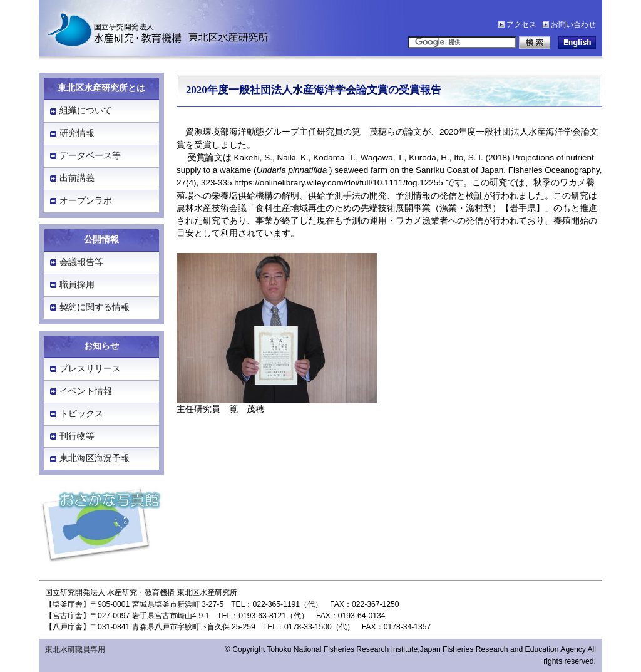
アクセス (521, 24)
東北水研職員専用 (75, 649)
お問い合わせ (573, 24)
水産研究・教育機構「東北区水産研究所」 (151, 28)
